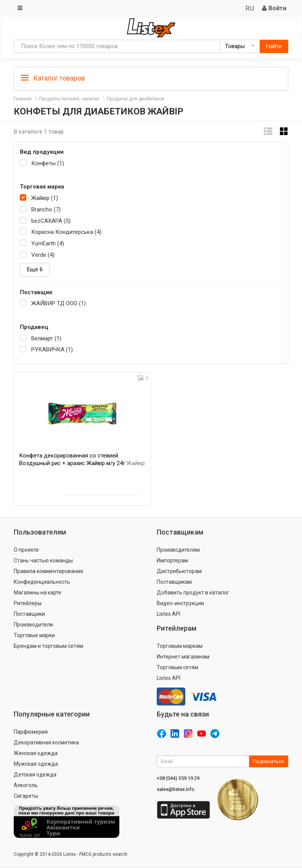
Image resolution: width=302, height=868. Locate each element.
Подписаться (269, 761)
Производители (33, 625)
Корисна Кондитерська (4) (66, 232)
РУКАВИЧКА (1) (52, 349)
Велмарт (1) (46, 338)
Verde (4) (43, 255)
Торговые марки (34, 635)
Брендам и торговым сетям (48, 646)
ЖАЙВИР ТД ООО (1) (59, 303)
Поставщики (29, 614)
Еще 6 (35, 269)
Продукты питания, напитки (69, 99)
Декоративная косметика (46, 742)
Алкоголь (26, 785)
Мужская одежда (36, 764)
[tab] (151, 78)
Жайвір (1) (45, 198)
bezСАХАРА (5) (51, 221)
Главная (23, 99)
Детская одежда (35, 775)
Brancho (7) (46, 209)
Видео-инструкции (180, 603)
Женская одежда (36, 753)
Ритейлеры (28, 603)
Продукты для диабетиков (136, 99)
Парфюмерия (31, 732)
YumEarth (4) (48, 243)
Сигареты (26, 796)
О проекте (26, 550)
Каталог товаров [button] (53, 78)
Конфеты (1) (48, 163)
